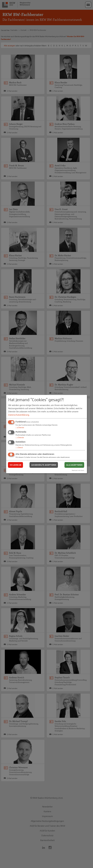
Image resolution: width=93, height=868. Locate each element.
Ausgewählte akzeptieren (44, 465)
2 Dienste (20, 437)
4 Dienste (20, 427)
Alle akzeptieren (74, 465)
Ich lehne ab (16, 465)
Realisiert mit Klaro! (78, 470)
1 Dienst (19, 447)
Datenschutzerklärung (19, 415)
